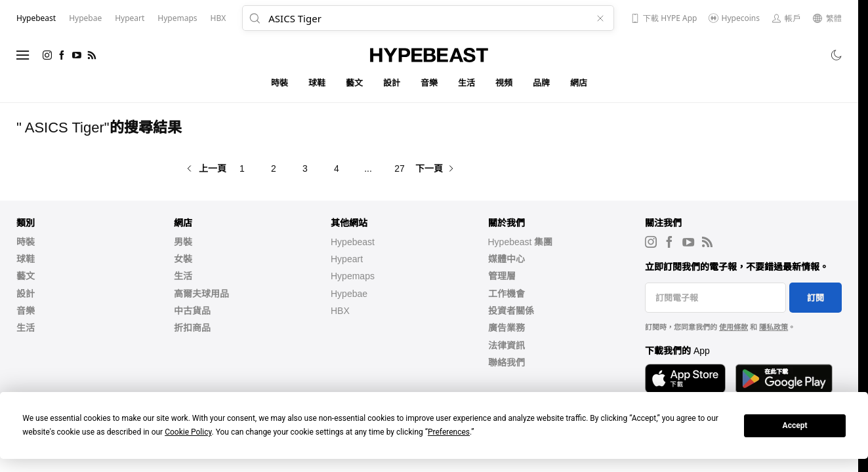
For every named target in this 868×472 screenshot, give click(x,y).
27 (400, 168)
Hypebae (349, 294)
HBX (340, 311)
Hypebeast (353, 242)
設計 (392, 83)
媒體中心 (506, 259)
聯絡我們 (506, 363)
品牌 (542, 83)
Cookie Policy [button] (188, 432)
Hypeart (347, 259)
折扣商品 (192, 328)
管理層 (502, 276)
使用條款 (734, 327)
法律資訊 (506, 345)
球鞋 (317, 83)
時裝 (280, 83)
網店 (579, 83)
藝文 (355, 83)
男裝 (183, 242)
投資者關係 (511, 311)
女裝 (183, 259)
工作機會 (506, 294)
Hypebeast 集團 (521, 242)
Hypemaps (353, 276)
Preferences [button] (449, 432)
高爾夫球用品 (201, 294)
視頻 (504, 83)
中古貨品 (192, 311)
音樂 (429, 83)
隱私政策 (774, 327)
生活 (467, 83)
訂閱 (816, 298)
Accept (795, 425)
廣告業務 (506, 328)
